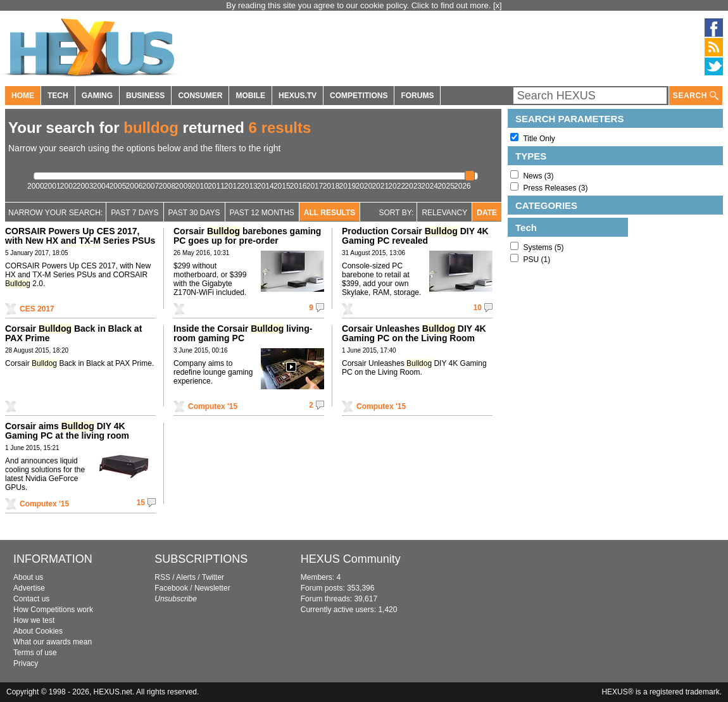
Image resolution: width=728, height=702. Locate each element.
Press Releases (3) (555, 188)
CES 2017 (37, 309)
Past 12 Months (262, 213)
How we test (34, 620)
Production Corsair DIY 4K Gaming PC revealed (415, 236)
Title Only (539, 139)
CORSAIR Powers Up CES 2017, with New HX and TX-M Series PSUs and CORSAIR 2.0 (80, 241)
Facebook (171, 588)
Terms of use (35, 653)
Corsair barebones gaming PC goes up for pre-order (247, 236)
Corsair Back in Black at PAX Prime (73, 333)
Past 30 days (194, 213)
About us (28, 577)
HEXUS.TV (298, 96)
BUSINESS (145, 96)
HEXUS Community (351, 559)
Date (487, 213)
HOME (23, 96)
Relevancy (444, 213)
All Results (330, 213)
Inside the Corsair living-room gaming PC (243, 333)
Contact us (31, 599)
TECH (58, 96)
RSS (162, 577)
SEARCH (696, 96)
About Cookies (38, 631)
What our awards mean (53, 642)
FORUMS (417, 96)
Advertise (29, 588)
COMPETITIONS (359, 96)
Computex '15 (213, 406)
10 (478, 308)
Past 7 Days (135, 213)
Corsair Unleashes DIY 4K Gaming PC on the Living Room (414, 333)
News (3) (538, 176)
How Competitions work (53, 610)
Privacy (26, 663)
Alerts (186, 577)
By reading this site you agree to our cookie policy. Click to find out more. (360, 5)
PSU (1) (537, 260)
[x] (498, 5)
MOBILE (250, 96)
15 (141, 503)
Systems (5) (543, 248)
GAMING (97, 96)
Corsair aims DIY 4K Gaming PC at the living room (67, 431)
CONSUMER (200, 96)
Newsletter (212, 588)
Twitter (213, 577)
